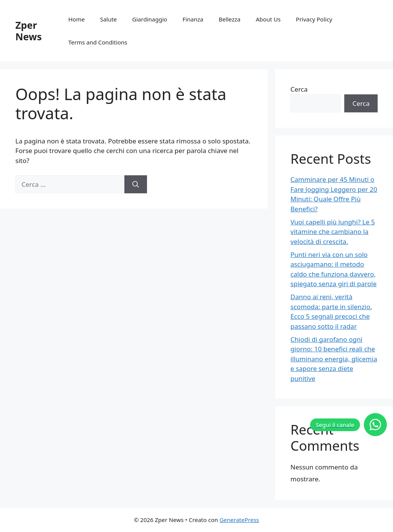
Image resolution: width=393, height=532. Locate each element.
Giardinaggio (149, 19)
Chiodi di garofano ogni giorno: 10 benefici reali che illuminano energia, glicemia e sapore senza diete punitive (334, 359)
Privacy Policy (314, 19)
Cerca (299, 89)
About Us (268, 19)
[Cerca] (136, 184)
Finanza (193, 19)
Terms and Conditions (98, 42)
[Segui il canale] (348, 425)
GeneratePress (239, 520)
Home (77, 19)
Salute (109, 19)
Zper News (29, 31)
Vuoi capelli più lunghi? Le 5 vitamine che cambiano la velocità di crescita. (333, 232)
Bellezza (230, 19)
